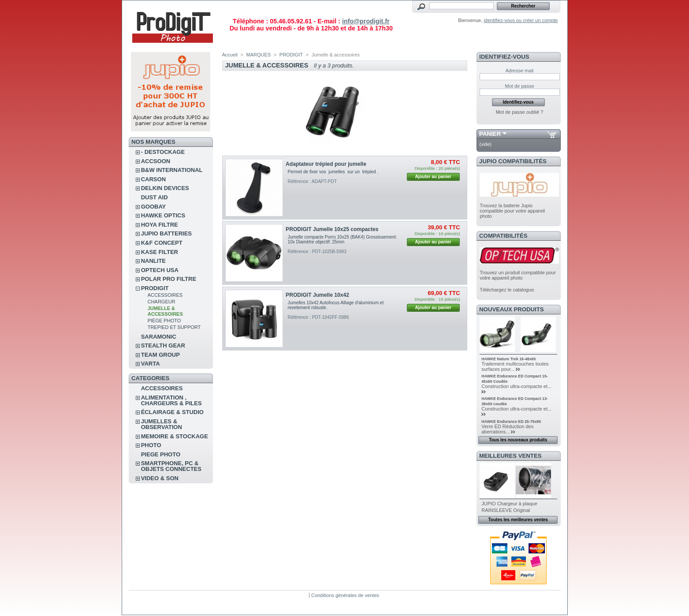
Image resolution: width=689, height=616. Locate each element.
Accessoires (165, 295)
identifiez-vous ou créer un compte (521, 20)
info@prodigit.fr (366, 21)
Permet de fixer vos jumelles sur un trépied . (333, 172)
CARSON (153, 179)
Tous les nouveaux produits (518, 440)
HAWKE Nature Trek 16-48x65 (508, 359)
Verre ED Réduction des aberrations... (507, 429)
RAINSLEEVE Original (506, 510)
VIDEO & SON (160, 478)
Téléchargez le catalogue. (507, 290)
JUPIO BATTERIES (166, 233)
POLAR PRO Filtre (169, 279)
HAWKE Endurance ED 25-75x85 (511, 422)
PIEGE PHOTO (161, 454)
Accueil (230, 55)
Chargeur (162, 302)
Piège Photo (164, 321)
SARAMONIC (159, 337)
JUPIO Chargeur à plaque (509, 504)
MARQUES (259, 55)
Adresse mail (520, 71)
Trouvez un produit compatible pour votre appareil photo (518, 275)
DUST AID (155, 197)
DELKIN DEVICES (165, 188)
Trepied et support (174, 327)
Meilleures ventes (510, 456)
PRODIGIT (155, 288)
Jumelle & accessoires (165, 311)
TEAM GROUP (160, 355)
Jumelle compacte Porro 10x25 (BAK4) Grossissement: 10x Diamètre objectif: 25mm (343, 239)
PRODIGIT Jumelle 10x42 (317, 295)
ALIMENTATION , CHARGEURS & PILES (171, 400)
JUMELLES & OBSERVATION (162, 424)
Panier (490, 134)
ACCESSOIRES (162, 388)
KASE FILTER (160, 252)
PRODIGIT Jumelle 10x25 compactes (332, 229)
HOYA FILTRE (160, 225)
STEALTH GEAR (163, 345)
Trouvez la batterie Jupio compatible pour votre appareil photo (512, 211)
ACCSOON (156, 161)
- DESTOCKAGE (163, 152)
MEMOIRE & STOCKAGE (175, 436)
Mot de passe (519, 86)
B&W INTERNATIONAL (172, 170)
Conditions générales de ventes (345, 595)
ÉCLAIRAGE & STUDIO (172, 412)
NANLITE (153, 261)
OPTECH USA (160, 270)
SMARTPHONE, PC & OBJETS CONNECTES (171, 466)
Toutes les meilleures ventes (518, 520)
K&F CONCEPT (162, 243)
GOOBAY (154, 207)
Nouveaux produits (512, 309)
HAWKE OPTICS (163, 215)
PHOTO (151, 445)
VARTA (151, 364)
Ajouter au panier (433, 177)
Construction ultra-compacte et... (516, 386)
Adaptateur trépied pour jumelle (326, 164)
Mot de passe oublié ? (520, 112)
